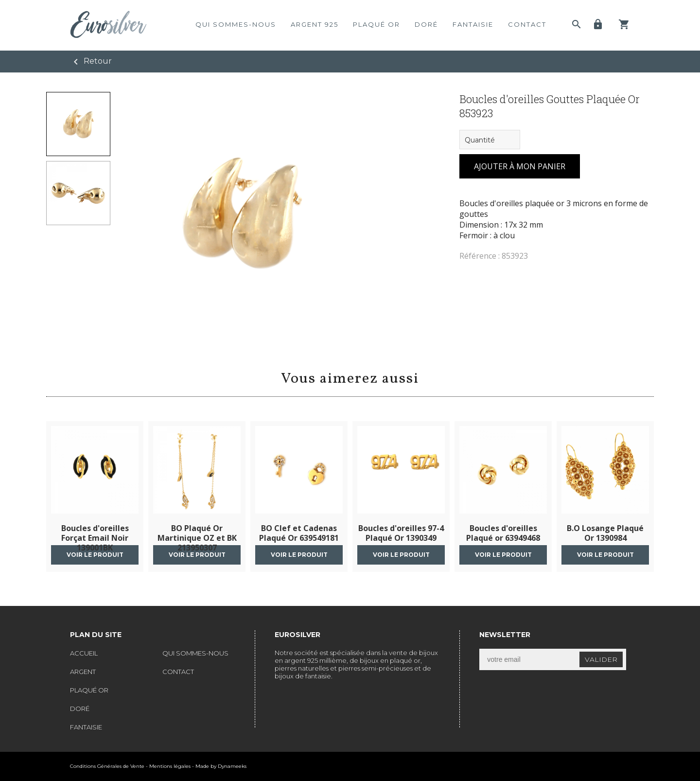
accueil (84, 653)
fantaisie (473, 24)
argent (83, 672)
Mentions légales (170, 766)
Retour (91, 62)
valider (601, 659)
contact (527, 24)
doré (426, 24)
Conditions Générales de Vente (107, 766)
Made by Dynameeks (221, 766)
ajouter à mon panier (520, 166)
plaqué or (376, 24)
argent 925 (315, 24)
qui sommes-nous (236, 24)
